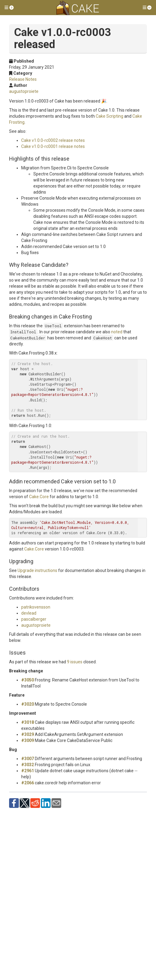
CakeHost (103, 338)
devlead (29, 613)
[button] (9, 8)
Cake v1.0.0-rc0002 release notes (53, 140)
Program (62, 384)
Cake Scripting (110, 116)
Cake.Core (39, 497)
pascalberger (34, 619)
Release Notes (23, 79)
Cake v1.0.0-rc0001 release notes (53, 146)
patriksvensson (36, 607)
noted (117, 332)
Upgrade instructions (37, 570)
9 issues (75, 662)
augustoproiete (24, 91)
